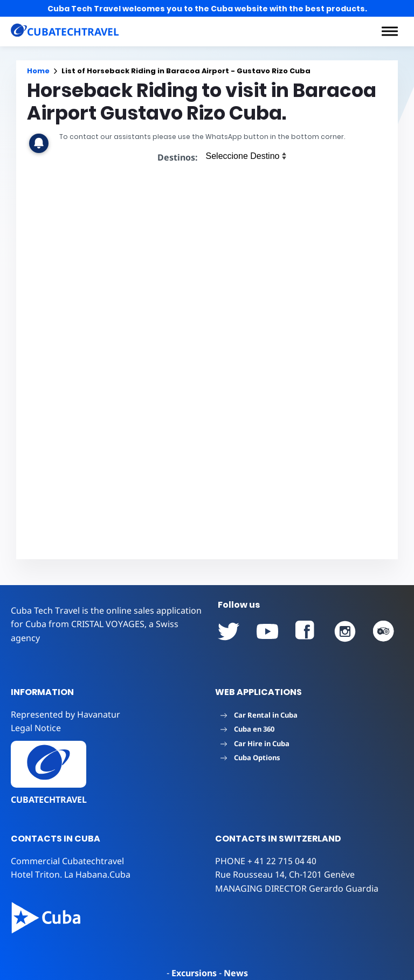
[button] (390, 31)
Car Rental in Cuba (259, 715)
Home (38, 71)
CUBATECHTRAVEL (49, 800)
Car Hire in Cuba (255, 743)
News (236, 973)
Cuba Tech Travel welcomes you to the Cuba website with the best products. (207, 9)
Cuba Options (250, 757)
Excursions (194, 973)
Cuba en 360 (247, 729)
